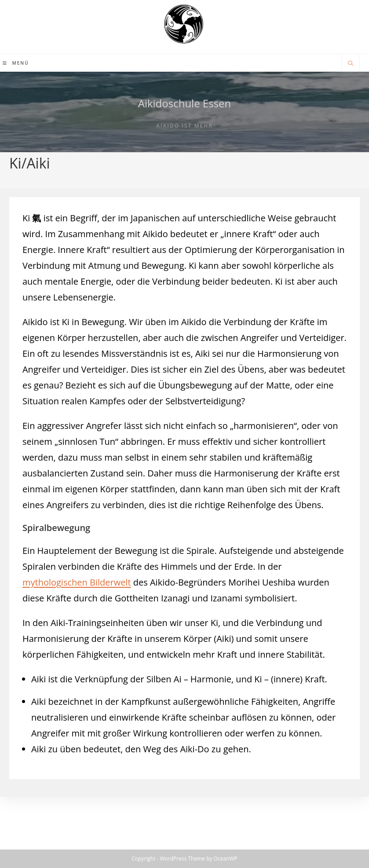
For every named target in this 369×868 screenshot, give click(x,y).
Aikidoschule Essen (185, 103)
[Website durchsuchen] (351, 64)
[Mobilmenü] (16, 63)
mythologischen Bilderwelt (77, 582)
